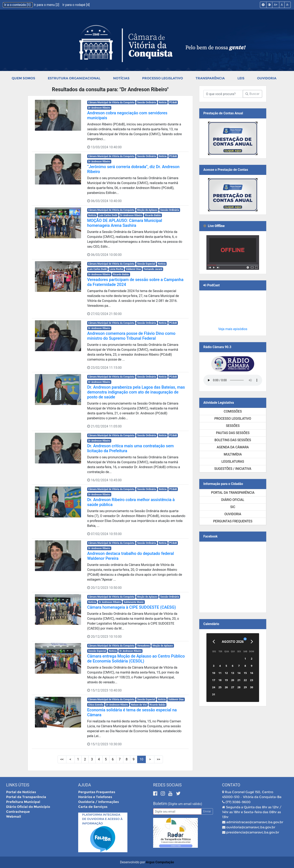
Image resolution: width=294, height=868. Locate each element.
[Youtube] (171, 793)
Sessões (233, 426)
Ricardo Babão (153, 215)
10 (141, 759)
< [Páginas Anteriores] (70, 759)
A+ (276, 5)
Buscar (252, 94)
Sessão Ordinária (147, 102)
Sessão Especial (146, 264)
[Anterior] (214, 642)
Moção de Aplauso (147, 210)
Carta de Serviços (93, 807)
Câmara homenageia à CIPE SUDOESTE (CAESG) (132, 607)
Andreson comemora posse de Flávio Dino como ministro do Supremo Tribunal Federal (131, 336)
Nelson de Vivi (139, 705)
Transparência (210, 78)
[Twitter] (178, 793)
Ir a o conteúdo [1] (18, 5)
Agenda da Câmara (233, 447)
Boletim (160, 804)
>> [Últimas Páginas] (159, 759)
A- (288, 5)
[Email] (177, 811)
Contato (231, 785)
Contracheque (18, 812)
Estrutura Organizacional (74, 78)
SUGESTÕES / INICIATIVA (233, 469)
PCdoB (173, 102)
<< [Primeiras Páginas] (62, 759)
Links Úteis (18, 785)
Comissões (233, 411)
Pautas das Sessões (233, 433)
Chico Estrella (96, 705)
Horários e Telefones (95, 797)
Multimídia (233, 454)
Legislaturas (233, 462)
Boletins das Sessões (233, 440)
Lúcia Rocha (116, 269)
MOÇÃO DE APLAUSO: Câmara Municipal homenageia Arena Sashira (125, 223)
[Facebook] (156, 793)
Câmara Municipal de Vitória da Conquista (111, 102)
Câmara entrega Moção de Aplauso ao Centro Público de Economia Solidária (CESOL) (136, 659)
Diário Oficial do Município (28, 807)
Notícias (121, 78)
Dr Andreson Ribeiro (99, 108)
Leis (241, 78)
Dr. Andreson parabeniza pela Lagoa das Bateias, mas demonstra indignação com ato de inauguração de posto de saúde (136, 392)
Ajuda (85, 785)
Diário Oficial (233, 500)
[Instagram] (163, 793)
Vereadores (144, 646)
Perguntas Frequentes (233, 521)
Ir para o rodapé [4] (76, 5)
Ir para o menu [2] (47, 5)
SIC (233, 507)
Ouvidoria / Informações (99, 802)
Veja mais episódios (233, 329)
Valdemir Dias (133, 269)
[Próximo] (252, 642)
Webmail (14, 817)
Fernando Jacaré (153, 269)
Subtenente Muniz (134, 602)
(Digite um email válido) (185, 804)
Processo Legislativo (163, 78)
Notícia (163, 102)
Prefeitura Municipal (23, 802)
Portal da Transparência (233, 493)
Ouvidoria (267, 78)
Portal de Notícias (21, 792)
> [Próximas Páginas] (150, 759)
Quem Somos (23, 78)
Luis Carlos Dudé (108, 215)
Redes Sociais (167, 785)
